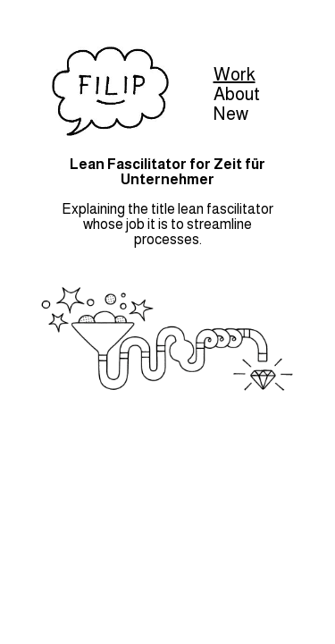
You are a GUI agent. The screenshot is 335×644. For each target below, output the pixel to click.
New (231, 114)
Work (234, 74)
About (237, 94)
